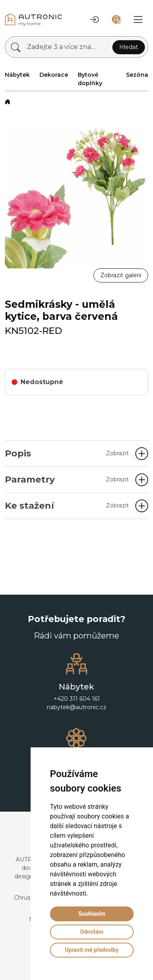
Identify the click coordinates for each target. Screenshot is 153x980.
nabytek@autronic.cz (76, 707)
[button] (95, 20)
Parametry (67, 480)
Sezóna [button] (137, 75)
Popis (67, 453)
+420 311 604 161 (77, 699)
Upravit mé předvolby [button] (92, 950)
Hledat (129, 47)
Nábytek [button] (17, 75)
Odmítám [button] (92, 932)
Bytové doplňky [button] (90, 79)
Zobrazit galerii (121, 275)
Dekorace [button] (54, 75)
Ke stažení (67, 506)
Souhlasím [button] (92, 914)
